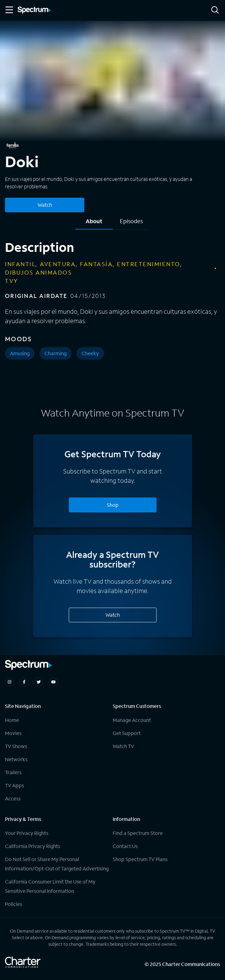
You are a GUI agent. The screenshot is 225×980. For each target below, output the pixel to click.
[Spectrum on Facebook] (24, 682)
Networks (16, 759)
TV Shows (16, 746)
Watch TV (123, 746)
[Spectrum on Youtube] (53, 682)
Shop (113, 505)
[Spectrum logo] (34, 11)
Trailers (13, 772)
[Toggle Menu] (9, 10)
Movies (13, 733)
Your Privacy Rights (27, 833)
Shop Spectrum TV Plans (140, 859)
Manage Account (132, 720)
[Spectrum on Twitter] (39, 682)
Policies (14, 904)
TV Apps (14, 785)
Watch (113, 615)
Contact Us (125, 846)
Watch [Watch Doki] (45, 205)
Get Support (127, 733)
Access (13, 798)
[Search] (215, 10)
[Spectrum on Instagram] (9, 682)
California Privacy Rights (33, 846)
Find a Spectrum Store (138, 833)
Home (12, 720)
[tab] (94, 223)
